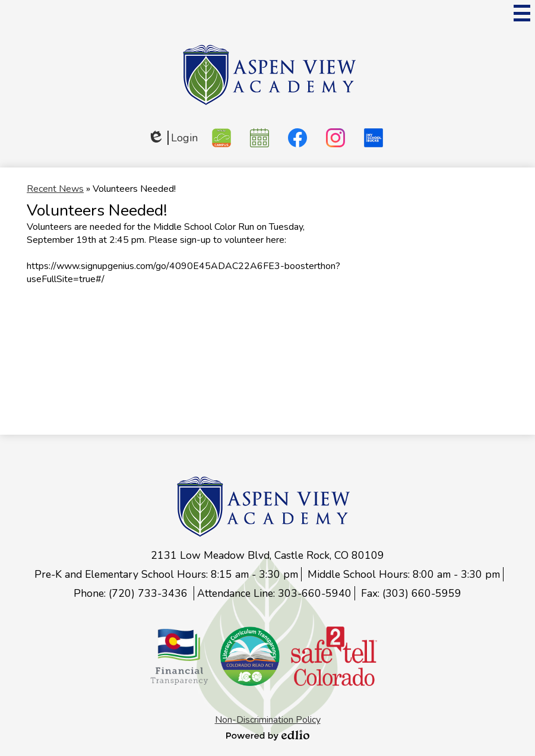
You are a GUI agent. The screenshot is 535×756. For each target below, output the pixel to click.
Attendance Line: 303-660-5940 (274, 593)
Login (172, 138)
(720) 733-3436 (150, 593)
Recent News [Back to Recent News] (55, 189)
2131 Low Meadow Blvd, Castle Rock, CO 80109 (267, 555)
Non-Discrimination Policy (268, 720)
